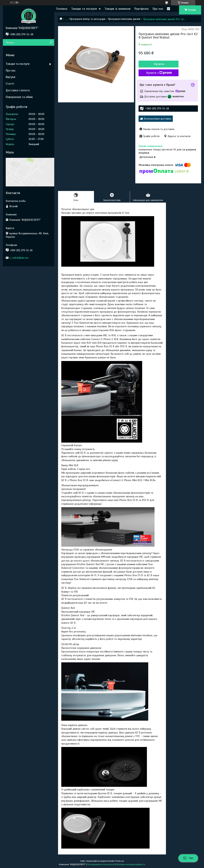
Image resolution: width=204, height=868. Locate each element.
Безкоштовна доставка (157, 119)
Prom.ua (120, 861)
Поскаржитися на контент (101, 864)
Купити (159, 64)
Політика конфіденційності (131, 864)
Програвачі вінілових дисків (124, 19)
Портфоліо (142, 9)
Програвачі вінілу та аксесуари (87, 19)
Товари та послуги (84, 9)
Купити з (159, 73)
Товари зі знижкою (118, 9)
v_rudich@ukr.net (19, 258)
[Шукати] (51, 42)
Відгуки (10, 77)
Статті (10, 84)
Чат (188, 858)
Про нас (158, 9)
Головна (62, 9)
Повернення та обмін (19, 97)
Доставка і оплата (18, 90)
